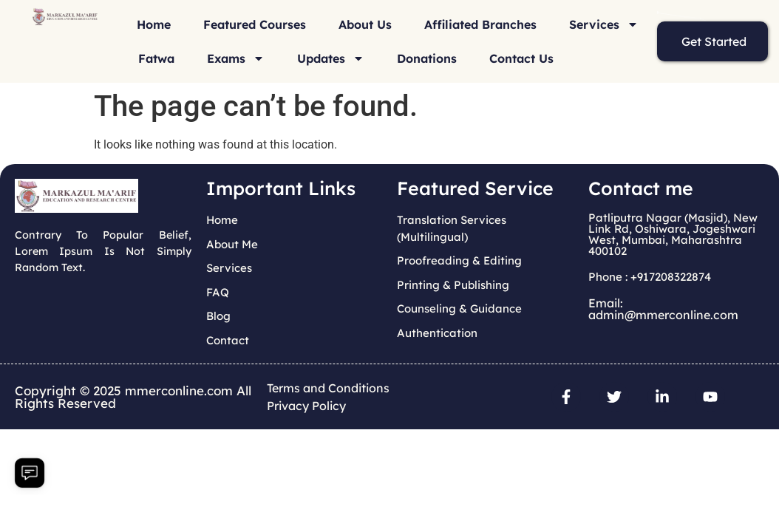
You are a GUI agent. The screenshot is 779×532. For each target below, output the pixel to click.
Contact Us (521, 58)
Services (604, 24)
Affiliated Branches (480, 24)
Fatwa (156, 58)
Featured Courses (255, 24)
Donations (427, 58)
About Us (365, 24)
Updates (331, 58)
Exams (236, 58)
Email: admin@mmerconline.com (663, 309)
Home (154, 24)
